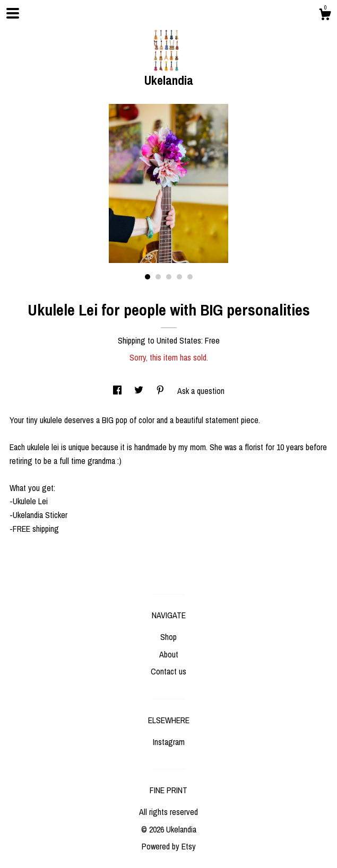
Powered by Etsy (169, 846)
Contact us (168, 671)
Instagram (169, 742)
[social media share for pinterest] (161, 391)
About (169, 654)
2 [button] (158, 277)
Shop (168, 637)
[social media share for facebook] (118, 391)
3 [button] (169, 277)
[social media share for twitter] (140, 391)
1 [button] (148, 277)
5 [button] (190, 277)
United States (179, 340)
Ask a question (201, 391)
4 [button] (179, 277)
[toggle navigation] (13, 13)
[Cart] (325, 16)
